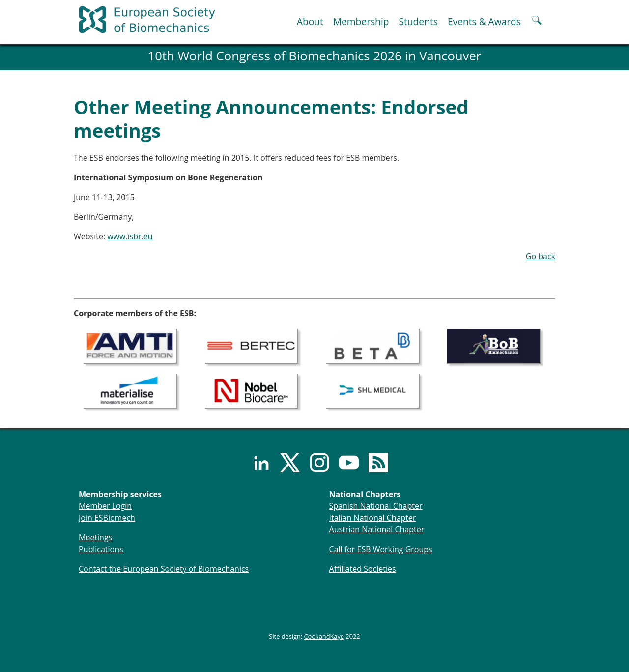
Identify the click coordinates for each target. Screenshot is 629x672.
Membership (361, 21)
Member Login (105, 506)
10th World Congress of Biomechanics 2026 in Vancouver (315, 56)
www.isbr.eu (130, 236)
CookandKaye (324, 636)
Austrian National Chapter (377, 529)
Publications (101, 549)
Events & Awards (484, 21)
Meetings (95, 537)
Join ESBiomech (107, 518)
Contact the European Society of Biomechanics (164, 569)
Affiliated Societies (363, 569)
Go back (541, 256)
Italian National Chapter (373, 518)
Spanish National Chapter (376, 506)
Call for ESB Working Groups (381, 549)
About (310, 21)
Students (418, 21)
